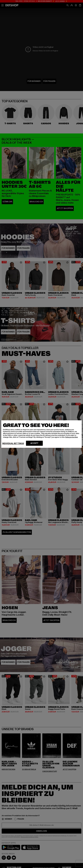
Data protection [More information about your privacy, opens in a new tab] (72, 437)
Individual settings (13, 443)
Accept (34, 443)
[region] (41, 434)
